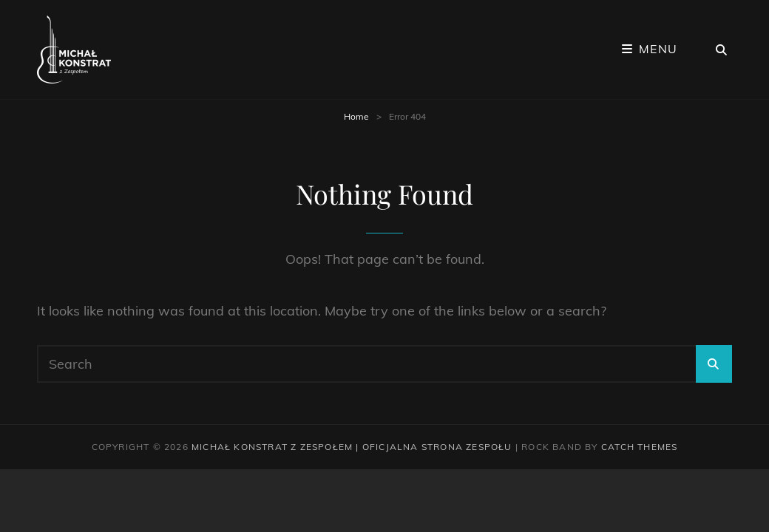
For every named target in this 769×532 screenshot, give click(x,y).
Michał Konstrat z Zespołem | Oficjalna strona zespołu (352, 447)
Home (356, 116)
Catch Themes (639, 447)
